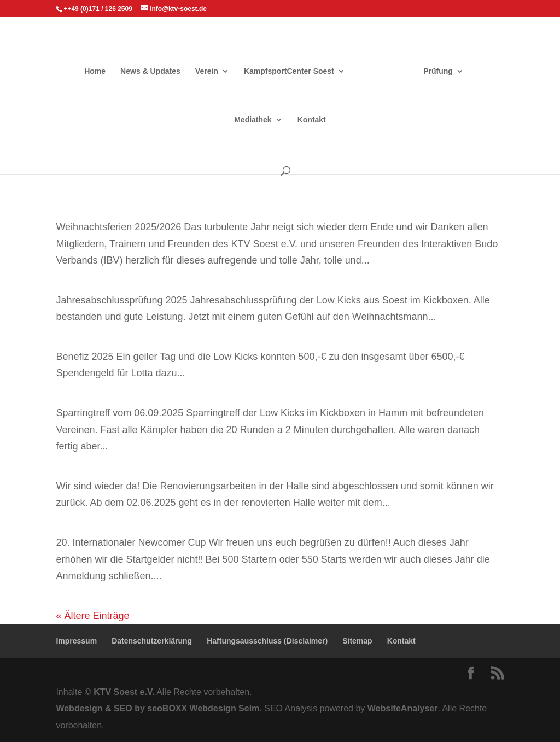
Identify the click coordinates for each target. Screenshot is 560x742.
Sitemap (357, 641)
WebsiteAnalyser (403, 708)
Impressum (76, 641)
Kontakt (312, 120)
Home (95, 71)
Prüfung (438, 71)
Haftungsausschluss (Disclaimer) (267, 641)
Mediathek (253, 120)
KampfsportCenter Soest (289, 71)
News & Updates (150, 71)
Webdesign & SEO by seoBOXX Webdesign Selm (157, 708)
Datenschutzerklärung (152, 641)
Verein (207, 71)
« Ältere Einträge (92, 616)
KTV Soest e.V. (124, 692)
